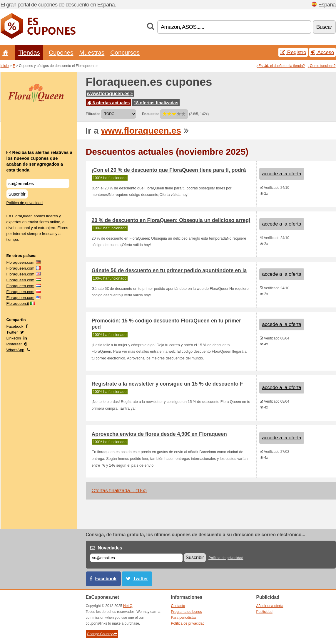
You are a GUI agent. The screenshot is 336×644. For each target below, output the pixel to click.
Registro (293, 52)
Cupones (61, 52)
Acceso (322, 52)
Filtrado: (93, 114)
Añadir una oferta (270, 606)
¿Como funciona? (322, 66)
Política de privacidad (25, 203)
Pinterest (14, 344)
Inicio (5, 66)
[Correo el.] (136, 558)
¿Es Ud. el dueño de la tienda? (281, 66)
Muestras (92, 52)
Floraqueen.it (18, 303)
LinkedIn (14, 338)
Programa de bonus (187, 612)
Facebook (15, 326)
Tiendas (29, 52)
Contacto (178, 606)
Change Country (102, 634)
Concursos (125, 52)
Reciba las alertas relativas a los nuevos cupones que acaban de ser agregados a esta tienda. (39, 161)
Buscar (324, 27)
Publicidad (264, 612)
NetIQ (128, 606)
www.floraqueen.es (110, 94)
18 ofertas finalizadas (156, 103)
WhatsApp (15, 350)
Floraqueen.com (20, 262)
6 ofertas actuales (109, 103)
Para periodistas (184, 618)
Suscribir (17, 194)
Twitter (12, 332)
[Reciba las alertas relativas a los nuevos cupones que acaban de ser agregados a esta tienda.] (38, 183)
